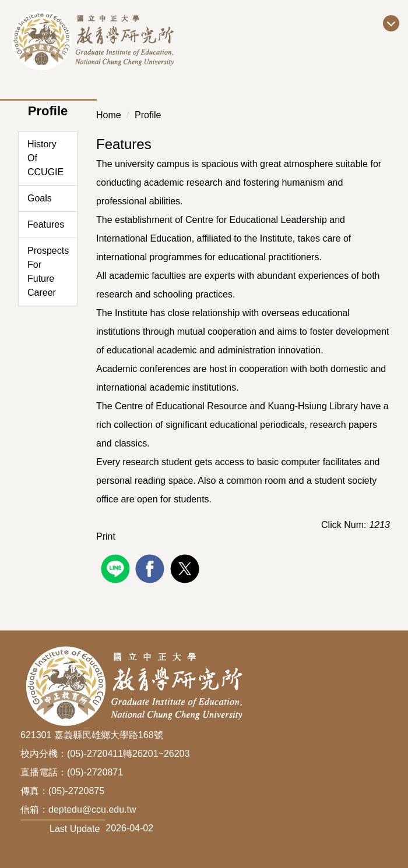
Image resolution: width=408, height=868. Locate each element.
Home (109, 115)
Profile (148, 115)
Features (46, 224)
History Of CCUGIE (45, 158)
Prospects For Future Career (48, 272)
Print (106, 536)
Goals (40, 198)
